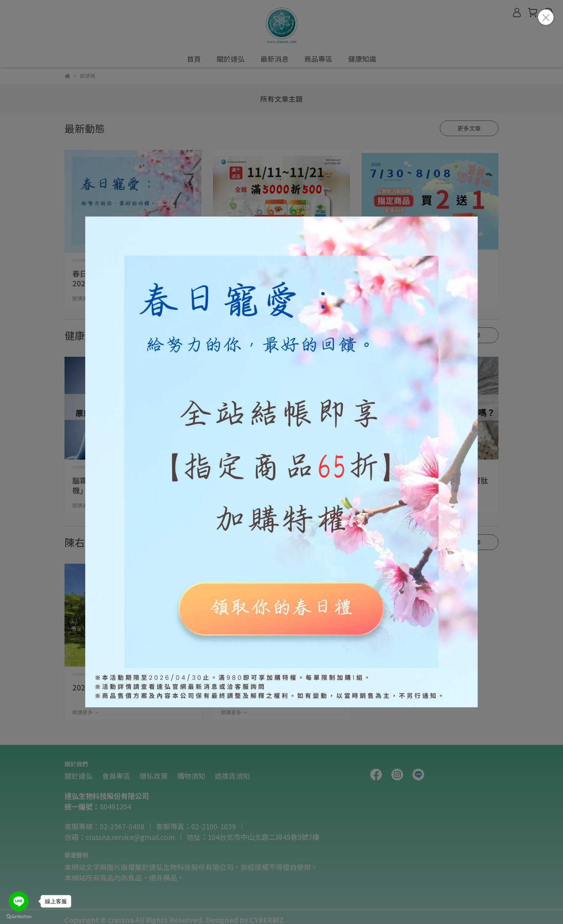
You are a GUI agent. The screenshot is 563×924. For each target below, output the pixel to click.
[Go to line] (19, 901)
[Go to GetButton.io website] (19, 916)
